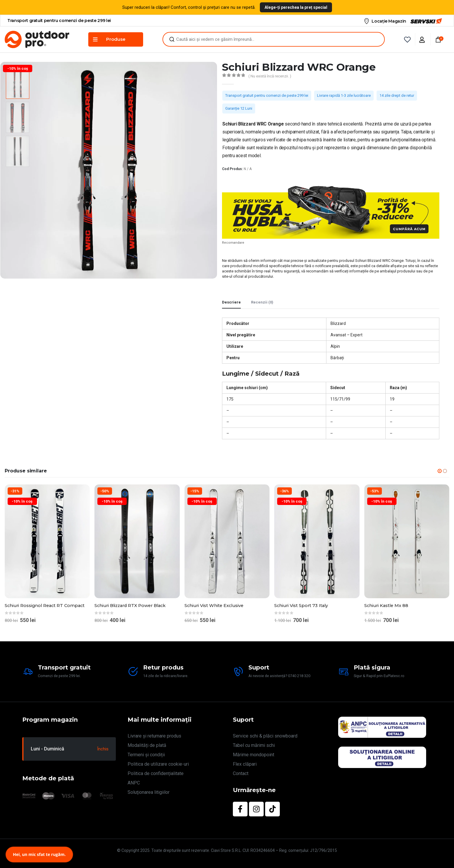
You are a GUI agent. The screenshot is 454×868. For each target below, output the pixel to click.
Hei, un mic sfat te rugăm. (39, 854)
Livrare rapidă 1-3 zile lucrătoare (344, 95)
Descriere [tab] (231, 302)
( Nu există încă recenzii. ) (270, 76)
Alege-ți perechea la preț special (296, 7)
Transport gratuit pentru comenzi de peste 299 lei (267, 95)
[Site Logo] (37, 39)
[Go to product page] (47, 541)
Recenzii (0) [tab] (262, 302)
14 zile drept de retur (397, 95)
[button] (440, 471)
